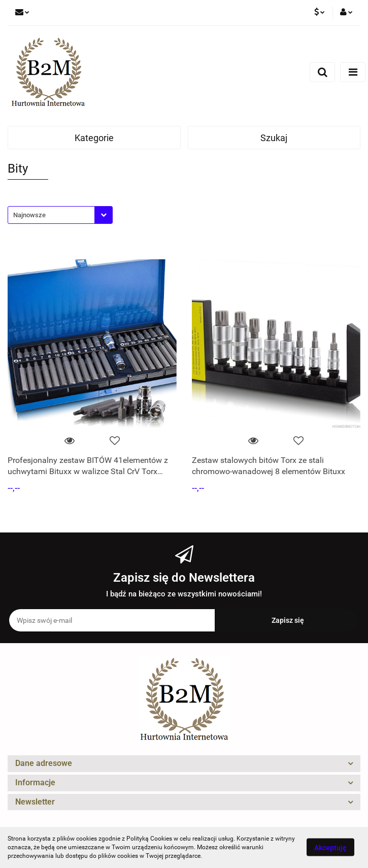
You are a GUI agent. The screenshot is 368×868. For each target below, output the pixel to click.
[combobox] (60, 215)
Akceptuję (330, 848)
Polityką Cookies (149, 839)
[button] (184, 764)
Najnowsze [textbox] (29, 215)
